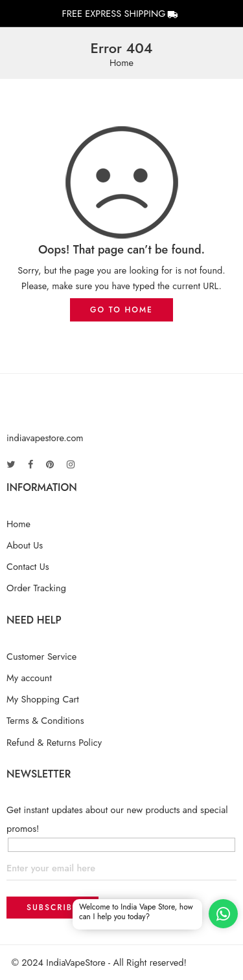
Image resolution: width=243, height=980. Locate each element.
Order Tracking (36, 588)
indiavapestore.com (45, 438)
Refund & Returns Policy (54, 742)
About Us (25, 545)
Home (121, 63)
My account (29, 678)
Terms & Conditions (45, 720)
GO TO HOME (121, 310)
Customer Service (41, 656)
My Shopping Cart (43, 699)
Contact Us (28, 566)
